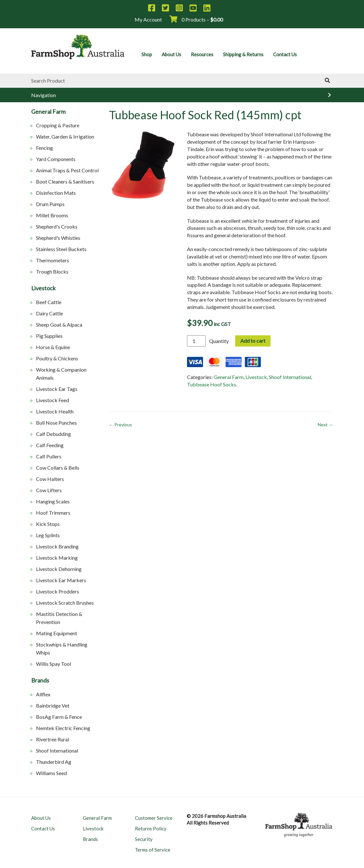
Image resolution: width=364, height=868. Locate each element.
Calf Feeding (50, 445)
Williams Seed (51, 773)
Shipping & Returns (243, 54)
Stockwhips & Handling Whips (62, 648)
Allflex (43, 694)
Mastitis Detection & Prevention (59, 618)
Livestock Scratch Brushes (65, 603)
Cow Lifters (49, 490)
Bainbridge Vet (53, 705)
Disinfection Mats (56, 193)
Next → (325, 425)
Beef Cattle (49, 302)
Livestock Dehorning (59, 569)
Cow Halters (50, 479)
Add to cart (253, 341)
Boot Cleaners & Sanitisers (65, 181)
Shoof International (57, 750)
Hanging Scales (53, 501)
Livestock (43, 288)
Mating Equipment (57, 633)
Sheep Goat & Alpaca (59, 325)
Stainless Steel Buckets (61, 249)
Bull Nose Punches (56, 423)
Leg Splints (48, 535)
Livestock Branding (57, 546)
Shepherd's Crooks (57, 226)
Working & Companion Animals (61, 374)
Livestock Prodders (58, 591)
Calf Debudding (53, 434)
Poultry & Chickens (57, 358)
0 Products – (196, 19)
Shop (147, 54)
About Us (171, 54)
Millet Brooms (52, 215)
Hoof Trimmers (53, 513)
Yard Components (56, 159)
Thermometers (53, 260)
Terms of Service (153, 850)
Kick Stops (48, 524)
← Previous (120, 425)
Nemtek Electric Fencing (63, 728)
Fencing (44, 148)
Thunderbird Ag (54, 762)
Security (144, 839)
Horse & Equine (53, 347)
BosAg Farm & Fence (59, 717)
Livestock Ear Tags (57, 389)
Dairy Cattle (49, 313)
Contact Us (285, 54)
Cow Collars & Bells (58, 468)
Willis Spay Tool (53, 664)
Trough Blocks (52, 271)
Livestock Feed (53, 400)
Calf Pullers (49, 456)
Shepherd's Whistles (58, 238)
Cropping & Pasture (58, 125)
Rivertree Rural (53, 739)
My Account (148, 19)
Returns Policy (151, 828)
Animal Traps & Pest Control (67, 170)
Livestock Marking (57, 558)
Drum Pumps (50, 204)
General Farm (48, 112)
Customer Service (154, 818)
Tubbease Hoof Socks (212, 384)
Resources (202, 54)
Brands (40, 681)
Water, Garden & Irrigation (65, 136)
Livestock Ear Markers (61, 580)
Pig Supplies (49, 336)
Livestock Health (55, 411)
